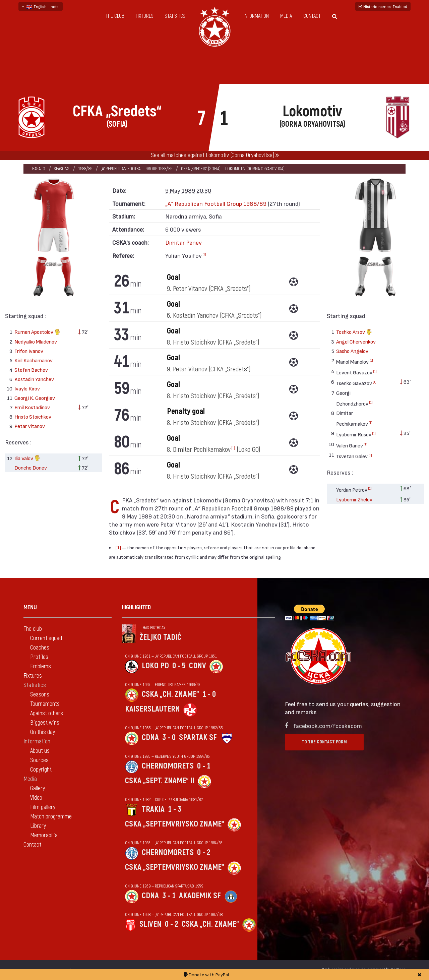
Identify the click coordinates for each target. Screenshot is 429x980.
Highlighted (136, 607)
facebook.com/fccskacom (328, 725)
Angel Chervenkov (356, 341)
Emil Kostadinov (32, 407)
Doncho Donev (31, 467)
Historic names (383, 6)
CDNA (150, 738)
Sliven (150, 924)
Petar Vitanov (30, 426)
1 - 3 (175, 809)
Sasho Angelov (352, 351)
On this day (43, 732)
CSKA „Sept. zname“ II (160, 781)
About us (40, 751)
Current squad (46, 638)
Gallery (38, 788)
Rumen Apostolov (37, 333)
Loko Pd (155, 666)
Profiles (39, 657)
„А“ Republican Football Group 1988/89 (137, 169)
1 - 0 (209, 694)
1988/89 (85, 169)
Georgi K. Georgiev (35, 398)
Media (286, 16)
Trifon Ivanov (29, 351)
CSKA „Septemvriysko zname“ (175, 824)
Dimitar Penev (183, 242)
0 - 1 (204, 766)
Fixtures (145, 16)
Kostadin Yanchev (34, 379)
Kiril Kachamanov (34, 360)
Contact (312, 16)
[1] (204, 254)
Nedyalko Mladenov (36, 341)
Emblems (41, 666)
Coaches (40, 648)
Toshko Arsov (354, 333)
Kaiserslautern (152, 709)
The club (115, 16)
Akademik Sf (200, 896)
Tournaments (45, 704)
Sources (39, 760)
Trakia (153, 809)
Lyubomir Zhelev (354, 499)
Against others (47, 713)
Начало (39, 169)
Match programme (51, 817)
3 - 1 (169, 896)
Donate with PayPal (206, 974)
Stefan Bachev (31, 370)
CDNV (198, 666)
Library (38, 826)
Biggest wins (45, 723)
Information (256, 16)
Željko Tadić (160, 637)
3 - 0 (169, 738)
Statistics (175, 16)
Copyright (41, 770)
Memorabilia (44, 835)
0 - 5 (179, 666)
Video (36, 798)
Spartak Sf (198, 738)
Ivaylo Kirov (27, 388)
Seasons (62, 169)
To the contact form (324, 742)
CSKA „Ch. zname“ (170, 694)
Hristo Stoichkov (33, 416)
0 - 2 (204, 852)
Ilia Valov (27, 459)
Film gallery (43, 807)
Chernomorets (168, 766)
